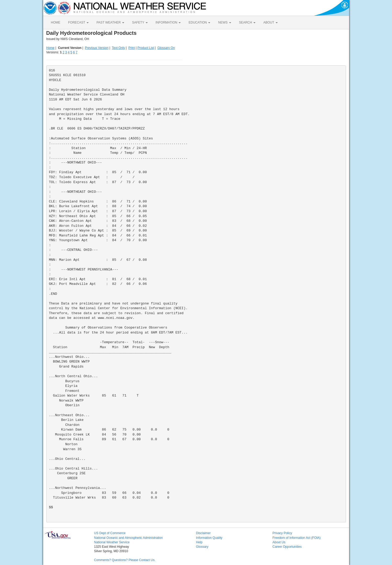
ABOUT (270, 22)
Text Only (118, 48)
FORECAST (78, 22)
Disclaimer (203, 533)
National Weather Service (112, 542)
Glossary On (166, 48)
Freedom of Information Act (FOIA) (297, 538)
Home (50, 48)
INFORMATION (168, 22)
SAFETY (140, 22)
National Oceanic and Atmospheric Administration (129, 538)
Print (132, 48)
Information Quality (209, 538)
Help (199, 542)
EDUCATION (199, 22)
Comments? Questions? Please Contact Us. (125, 560)
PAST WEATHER (110, 22)
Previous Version (97, 48)
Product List (146, 48)
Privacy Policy (282, 533)
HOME (56, 22)
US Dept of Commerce (110, 533)
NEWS (225, 22)
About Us (279, 542)
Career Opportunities (287, 547)
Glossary (202, 547)
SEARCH (247, 22)
